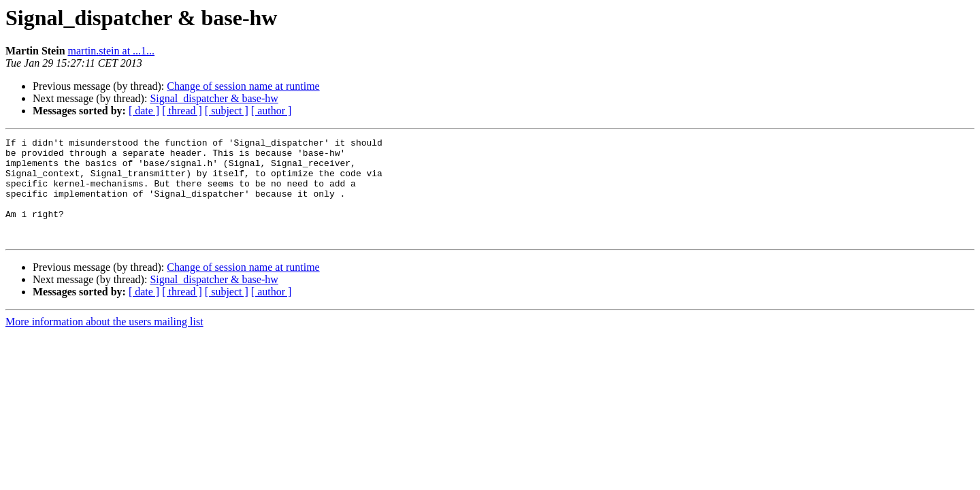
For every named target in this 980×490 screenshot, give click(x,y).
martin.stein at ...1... (112, 51)
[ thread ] (182, 111)
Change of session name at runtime (243, 86)
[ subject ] (227, 111)
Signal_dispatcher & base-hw (214, 98)
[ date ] (144, 111)
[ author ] (272, 111)
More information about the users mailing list (104, 342)
